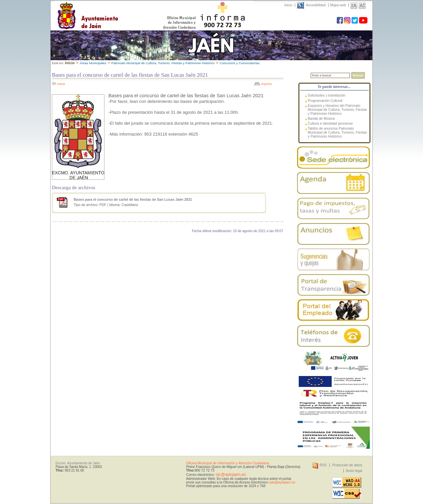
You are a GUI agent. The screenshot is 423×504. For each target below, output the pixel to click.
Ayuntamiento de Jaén (116, 9)
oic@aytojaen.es (231, 475)
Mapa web (338, 5)
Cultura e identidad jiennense (330, 123)
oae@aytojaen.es (282, 482)
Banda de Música (321, 118)
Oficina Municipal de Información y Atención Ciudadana (228, 463)
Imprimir (267, 84)
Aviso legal (354, 471)
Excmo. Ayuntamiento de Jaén (78, 463)
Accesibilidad (316, 5)
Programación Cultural (325, 101)
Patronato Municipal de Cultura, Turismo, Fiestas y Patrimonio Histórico (163, 63)
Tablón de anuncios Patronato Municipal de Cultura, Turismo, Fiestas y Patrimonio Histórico (337, 132)
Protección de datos (347, 465)
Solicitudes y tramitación (327, 95)
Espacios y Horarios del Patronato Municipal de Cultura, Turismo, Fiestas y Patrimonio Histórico (337, 109)
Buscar (358, 75)
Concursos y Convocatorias (240, 63)
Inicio (288, 5)
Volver (61, 84)
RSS (323, 465)
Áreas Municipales (93, 63)
